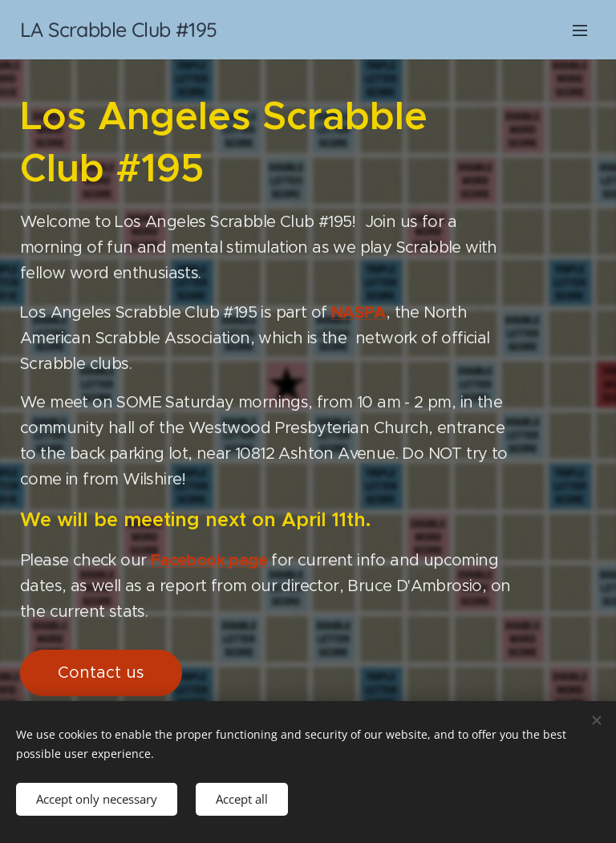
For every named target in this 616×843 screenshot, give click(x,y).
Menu (580, 30)
